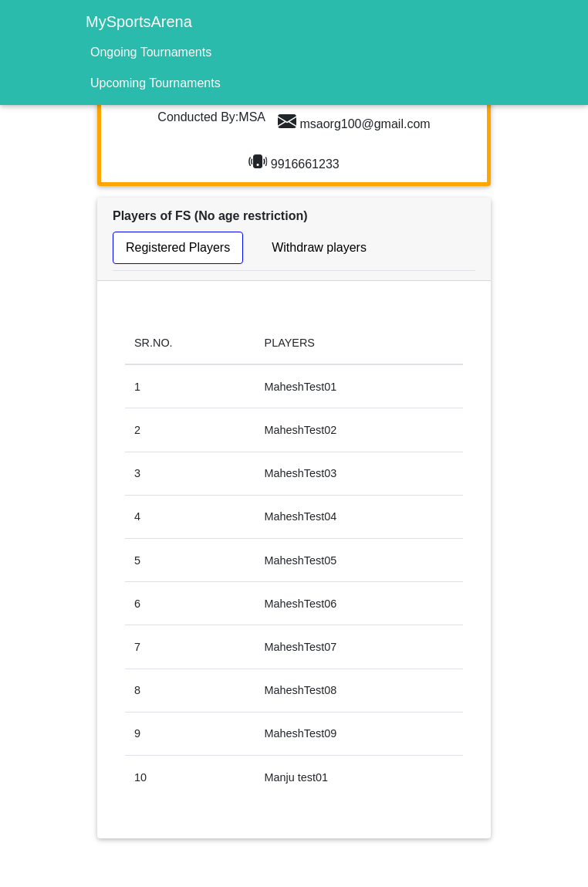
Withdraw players (319, 247)
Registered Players (178, 247)
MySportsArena (139, 22)
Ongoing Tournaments (151, 52)
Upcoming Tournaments (155, 83)
